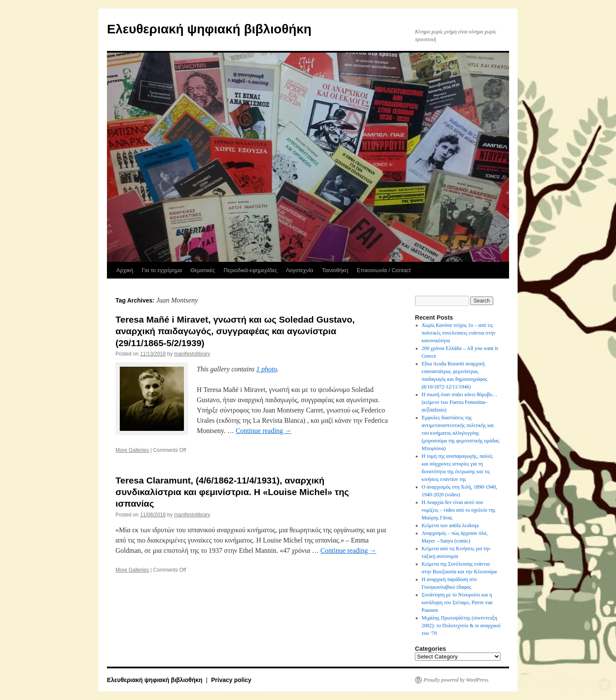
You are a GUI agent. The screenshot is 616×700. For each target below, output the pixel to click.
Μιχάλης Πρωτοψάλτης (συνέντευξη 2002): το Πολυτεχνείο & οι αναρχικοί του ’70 (461, 626)
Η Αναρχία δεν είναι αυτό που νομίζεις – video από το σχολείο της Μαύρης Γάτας (459, 510)
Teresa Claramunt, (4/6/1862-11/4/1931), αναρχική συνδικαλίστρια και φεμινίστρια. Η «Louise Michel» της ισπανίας (232, 492)
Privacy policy (231, 680)
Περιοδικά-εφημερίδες (250, 270)
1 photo (267, 369)
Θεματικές (203, 270)
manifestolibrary (192, 354)
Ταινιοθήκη (335, 270)
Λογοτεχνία (299, 270)
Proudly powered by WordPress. (456, 680)
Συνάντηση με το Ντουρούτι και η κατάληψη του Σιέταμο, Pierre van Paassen (457, 602)
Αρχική (125, 270)
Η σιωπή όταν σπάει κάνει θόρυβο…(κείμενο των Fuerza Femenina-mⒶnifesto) (460, 402)
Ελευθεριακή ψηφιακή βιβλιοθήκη (209, 29)
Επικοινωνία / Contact (384, 270)
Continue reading (264, 431)
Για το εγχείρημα (162, 270)
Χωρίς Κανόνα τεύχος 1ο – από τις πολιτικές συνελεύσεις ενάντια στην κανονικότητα (459, 333)
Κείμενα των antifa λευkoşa (450, 525)
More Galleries (132, 450)
